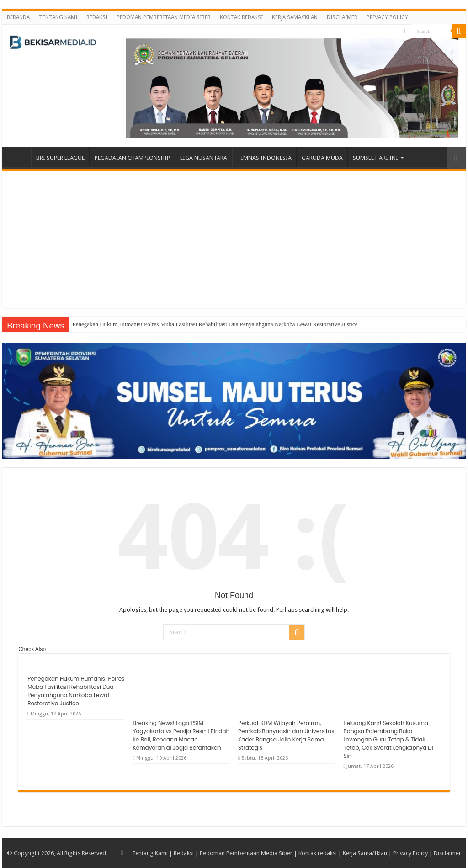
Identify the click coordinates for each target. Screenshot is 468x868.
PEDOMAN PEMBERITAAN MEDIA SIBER (164, 17)
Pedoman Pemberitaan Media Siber (246, 853)
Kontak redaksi (318, 853)
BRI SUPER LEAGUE (60, 158)
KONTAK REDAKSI (241, 17)
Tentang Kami (150, 853)
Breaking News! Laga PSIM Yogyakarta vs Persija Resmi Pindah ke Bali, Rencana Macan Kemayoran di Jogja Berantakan (181, 735)
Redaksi (184, 853)
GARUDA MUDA (322, 158)
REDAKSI (97, 17)
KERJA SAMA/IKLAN (295, 17)
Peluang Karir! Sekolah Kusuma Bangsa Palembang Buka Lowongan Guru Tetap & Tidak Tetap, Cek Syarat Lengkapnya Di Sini (388, 739)
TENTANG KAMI (58, 17)
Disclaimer (447, 853)
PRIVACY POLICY (387, 17)
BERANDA (18, 17)
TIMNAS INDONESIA (264, 158)
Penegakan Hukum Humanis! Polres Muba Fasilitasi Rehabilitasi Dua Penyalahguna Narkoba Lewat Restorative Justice (215, 324)
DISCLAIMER (342, 17)
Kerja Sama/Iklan (365, 853)
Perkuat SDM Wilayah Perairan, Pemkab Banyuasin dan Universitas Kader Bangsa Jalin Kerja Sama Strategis (286, 735)
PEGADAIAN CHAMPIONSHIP (132, 158)
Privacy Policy (410, 853)
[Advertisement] (234, 239)
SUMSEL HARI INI (375, 158)
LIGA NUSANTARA (204, 158)
